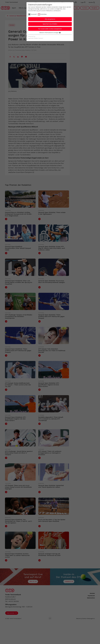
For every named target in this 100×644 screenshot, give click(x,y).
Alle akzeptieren (50, 19)
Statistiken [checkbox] (44, 14)
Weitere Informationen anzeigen (50, 33)
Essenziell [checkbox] (34, 14)
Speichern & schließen (50, 24)
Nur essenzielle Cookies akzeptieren (50, 29)
